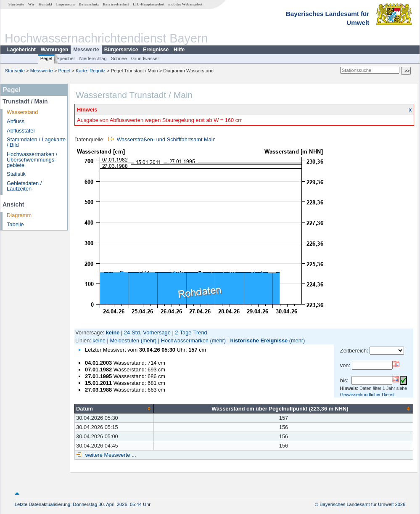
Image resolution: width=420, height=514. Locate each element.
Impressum (65, 4)
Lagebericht (21, 50)
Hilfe (179, 50)
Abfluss (16, 121)
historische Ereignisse (259, 340)
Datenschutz (89, 4)
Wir (32, 4)
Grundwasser (145, 58)
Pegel (46, 58)
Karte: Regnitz (91, 71)
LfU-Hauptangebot (149, 4)
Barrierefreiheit (116, 4)
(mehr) (149, 340)
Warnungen (55, 50)
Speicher (66, 58)
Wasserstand (22, 112)
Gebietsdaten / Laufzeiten (24, 186)
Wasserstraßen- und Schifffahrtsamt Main (166, 139)
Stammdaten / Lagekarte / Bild (36, 142)
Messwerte (86, 50)
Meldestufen (124, 340)
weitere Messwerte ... (110, 455)
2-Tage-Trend (191, 333)
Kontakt (45, 4)
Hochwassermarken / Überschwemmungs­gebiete (32, 160)
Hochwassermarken (185, 340)
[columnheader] (114, 408)
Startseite (16, 4)
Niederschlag (93, 58)
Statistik (16, 174)
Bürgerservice (121, 50)
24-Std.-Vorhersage (147, 333)
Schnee (119, 58)
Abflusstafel (21, 131)
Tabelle (15, 224)
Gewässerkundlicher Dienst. (368, 395)
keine (99, 340)
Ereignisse (156, 50)
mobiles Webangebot (185, 4)
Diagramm (19, 215)
